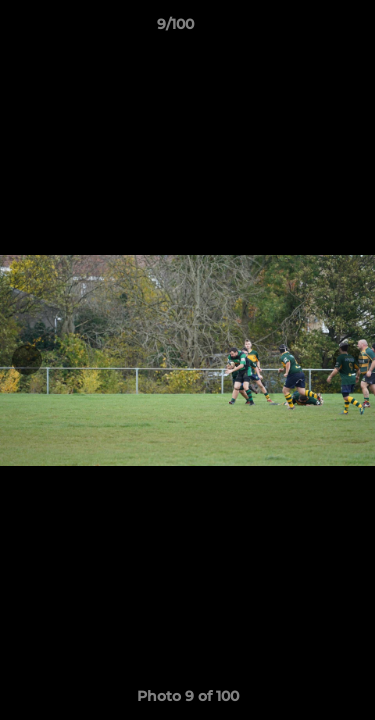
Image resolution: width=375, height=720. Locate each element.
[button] (303, 29)
